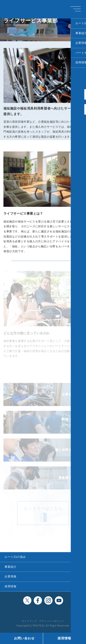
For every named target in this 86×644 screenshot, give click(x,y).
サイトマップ (29, 621)
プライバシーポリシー (52, 621)
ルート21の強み (15, 557)
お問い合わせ (24, 638)
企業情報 (11, 576)
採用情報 (11, 586)
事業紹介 (11, 567)
